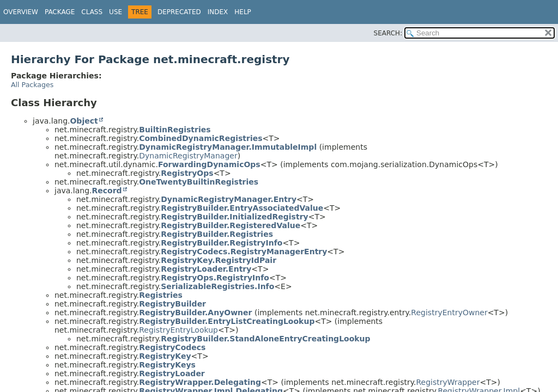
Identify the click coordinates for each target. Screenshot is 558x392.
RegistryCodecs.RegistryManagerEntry (244, 252)
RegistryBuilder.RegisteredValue (231, 225)
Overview (21, 12)
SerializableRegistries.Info (217, 286)
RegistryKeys (167, 365)
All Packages (32, 85)
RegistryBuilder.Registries (217, 234)
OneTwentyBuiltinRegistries (199, 182)
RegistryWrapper (448, 382)
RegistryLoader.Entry (206, 269)
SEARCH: (388, 33)
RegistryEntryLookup (178, 330)
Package (60, 12)
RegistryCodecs (172, 347)
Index (218, 12)
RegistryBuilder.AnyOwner (195, 313)
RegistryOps (187, 173)
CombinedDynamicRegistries (201, 138)
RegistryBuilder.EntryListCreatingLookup (227, 321)
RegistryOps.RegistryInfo (215, 278)
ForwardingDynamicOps (209, 164)
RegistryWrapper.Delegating (200, 382)
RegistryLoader (172, 373)
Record (107, 191)
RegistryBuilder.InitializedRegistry (234, 217)
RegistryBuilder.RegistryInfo (222, 243)
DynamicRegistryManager (188, 156)
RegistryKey (165, 356)
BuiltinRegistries (175, 130)
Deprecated (179, 12)
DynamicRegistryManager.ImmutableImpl (228, 147)
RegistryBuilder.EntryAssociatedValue (242, 208)
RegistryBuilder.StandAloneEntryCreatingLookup (265, 339)
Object (84, 121)
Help (243, 12)
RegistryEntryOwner (449, 313)
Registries (161, 295)
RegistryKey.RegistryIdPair (219, 260)
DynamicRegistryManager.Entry (229, 199)
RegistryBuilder (172, 304)
